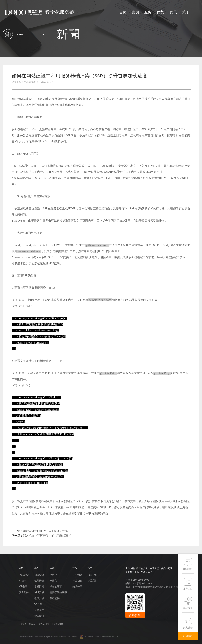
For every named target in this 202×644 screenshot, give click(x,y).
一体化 (53, 581)
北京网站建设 (58, 624)
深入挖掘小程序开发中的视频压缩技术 (47, 536)
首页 (123, 12)
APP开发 (39, 592)
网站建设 (26, 99)
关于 (186, 12)
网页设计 (39, 575)
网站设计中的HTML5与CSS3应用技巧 (47, 531)
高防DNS (32, 624)
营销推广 (39, 610)
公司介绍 (93, 575)
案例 (135, 12)
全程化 (53, 575)
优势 (161, 12)
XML (117, 637)
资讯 (173, 12)
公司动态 (77, 575)
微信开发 (39, 598)
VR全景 (23, 587)
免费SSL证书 (44, 624)
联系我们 (93, 581)
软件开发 (39, 581)
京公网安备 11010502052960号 (94, 637)
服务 (148, 12)
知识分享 (77, 587)
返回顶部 (188, 636)
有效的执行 (56, 598)
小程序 (23, 581)
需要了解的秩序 (58, 592)
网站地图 (112, 637)
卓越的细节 (56, 587)
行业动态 (77, 581)
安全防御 (24, 592)
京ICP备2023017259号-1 (68, 637)
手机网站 (39, 587)
